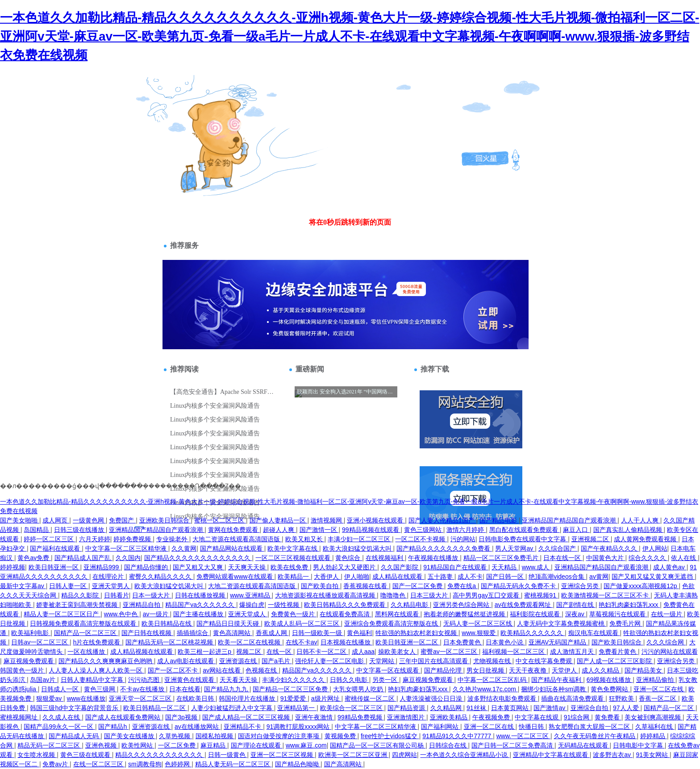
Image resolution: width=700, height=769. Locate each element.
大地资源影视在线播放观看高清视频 (326, 595)
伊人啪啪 (357, 577)
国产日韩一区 (506, 577)
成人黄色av (670, 567)
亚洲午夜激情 (315, 717)
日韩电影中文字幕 (639, 745)
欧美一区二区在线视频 (250, 642)
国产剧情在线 (576, 605)
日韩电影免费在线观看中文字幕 (523, 539)
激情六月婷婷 (466, 530)
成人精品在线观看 (398, 577)
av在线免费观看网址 (524, 605)
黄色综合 (349, 558)
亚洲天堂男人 (112, 586)
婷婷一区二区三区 (50, 539)
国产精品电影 (499, 520)
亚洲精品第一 (297, 708)
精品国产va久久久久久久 (201, 605)
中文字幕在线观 (537, 717)
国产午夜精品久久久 (610, 548)
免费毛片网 (626, 623)
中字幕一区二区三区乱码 (493, 680)
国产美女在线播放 (130, 736)
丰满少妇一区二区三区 (360, 539)
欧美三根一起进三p (205, 652)
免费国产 (122, 520)
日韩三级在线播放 (80, 530)
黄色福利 (359, 633)
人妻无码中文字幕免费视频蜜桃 (562, 623)
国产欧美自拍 (321, 586)
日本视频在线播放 (346, 642)
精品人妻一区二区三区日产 (62, 614)
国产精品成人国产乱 (83, 558)
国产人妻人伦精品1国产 (442, 520)
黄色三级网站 (424, 530)
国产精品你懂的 (147, 567)
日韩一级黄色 (228, 755)
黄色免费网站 (610, 689)
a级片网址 (326, 698)
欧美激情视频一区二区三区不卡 (606, 595)
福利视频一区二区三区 (514, 652)
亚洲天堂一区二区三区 (141, 698)
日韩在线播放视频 (201, 595)
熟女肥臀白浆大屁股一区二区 (590, 727)
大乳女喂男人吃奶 (359, 689)
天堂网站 (383, 661)
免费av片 (56, 764)
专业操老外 (173, 539)
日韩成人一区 (61, 689)
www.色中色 (122, 614)
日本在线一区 (563, 558)
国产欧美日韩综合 (617, 642)
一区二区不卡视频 (421, 539)
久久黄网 (184, 548)
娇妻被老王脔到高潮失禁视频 (78, 605)
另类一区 (386, 680)
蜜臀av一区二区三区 (450, 652)
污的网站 (463, 539)
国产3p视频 (182, 717)
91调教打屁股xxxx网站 (299, 727)
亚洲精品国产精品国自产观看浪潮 (570, 520)
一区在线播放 (87, 652)
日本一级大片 (152, 595)
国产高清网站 (344, 764)
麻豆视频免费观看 (29, 661)
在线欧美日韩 (196, 698)
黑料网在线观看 (398, 614)
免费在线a (462, 586)
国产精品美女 (644, 670)
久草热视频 (175, 736)
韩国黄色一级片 (23, 670)
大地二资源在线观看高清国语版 (237, 539)
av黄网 (599, 577)
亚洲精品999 (102, 567)
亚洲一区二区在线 (659, 689)
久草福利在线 (655, 727)
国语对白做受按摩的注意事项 (279, 736)
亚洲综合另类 (581, 586)
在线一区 (280, 652)
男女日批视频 (486, 670)
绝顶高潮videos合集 (557, 577)
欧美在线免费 (290, 567)
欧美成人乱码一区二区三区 (303, 623)
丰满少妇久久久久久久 (294, 680)
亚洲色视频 (102, 745)
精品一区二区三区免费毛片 (502, 558)
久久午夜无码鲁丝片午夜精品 (596, 736)
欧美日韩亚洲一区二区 (408, 642)
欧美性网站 (138, 745)
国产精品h (113, 727)
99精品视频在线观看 (371, 530)
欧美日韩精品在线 (167, 623)
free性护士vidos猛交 (390, 736)
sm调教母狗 (145, 764)
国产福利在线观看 (56, 548)
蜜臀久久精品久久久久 (161, 577)
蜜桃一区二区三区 (220, 520)
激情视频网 (327, 520)
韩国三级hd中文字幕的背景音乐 (75, 708)
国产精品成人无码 (75, 736)
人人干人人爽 (641, 520)
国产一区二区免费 (418, 586)
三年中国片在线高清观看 (434, 661)
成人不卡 (470, 577)
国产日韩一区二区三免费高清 (513, 745)
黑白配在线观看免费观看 (525, 530)
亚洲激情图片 (407, 717)
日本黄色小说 (505, 642)
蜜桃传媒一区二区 (371, 698)
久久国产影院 (400, 567)
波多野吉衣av (613, 755)
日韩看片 (117, 595)
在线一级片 (667, 614)
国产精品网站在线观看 (232, 548)
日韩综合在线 (449, 745)
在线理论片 (109, 577)
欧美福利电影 (31, 633)
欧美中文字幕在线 (293, 548)
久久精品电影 (410, 605)
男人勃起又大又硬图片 (345, 567)
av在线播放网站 (198, 727)
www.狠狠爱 (479, 633)
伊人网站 (655, 548)
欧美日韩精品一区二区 (155, 708)
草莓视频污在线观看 (618, 614)
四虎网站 (404, 755)
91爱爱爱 (294, 698)
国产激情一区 (319, 530)
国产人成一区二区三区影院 (615, 661)
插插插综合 (193, 633)
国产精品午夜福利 (557, 680)
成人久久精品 (601, 670)
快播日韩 (532, 727)
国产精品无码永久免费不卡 (519, 586)
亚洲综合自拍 (590, 708)
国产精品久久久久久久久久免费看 (444, 548)
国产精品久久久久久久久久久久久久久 (198, 558)
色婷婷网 (178, 764)
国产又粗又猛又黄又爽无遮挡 (653, 577)
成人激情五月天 (573, 652)
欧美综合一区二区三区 (352, 708)
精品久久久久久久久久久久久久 (160, 755)
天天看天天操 (239, 680)
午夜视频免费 (492, 717)
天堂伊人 (565, 670)
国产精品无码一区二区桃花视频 (170, 642)
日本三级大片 (430, 595)
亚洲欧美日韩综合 (165, 520)
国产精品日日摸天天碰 (229, 623)
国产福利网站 (441, 727)
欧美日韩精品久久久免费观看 (346, 605)
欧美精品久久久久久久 (533, 633)
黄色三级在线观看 (86, 755)
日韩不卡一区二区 (322, 652)
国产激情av (550, 708)
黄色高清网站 (233, 633)
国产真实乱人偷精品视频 (629, 530)
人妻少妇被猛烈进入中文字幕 (233, 708)
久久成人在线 (62, 717)
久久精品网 (447, 708)
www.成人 (536, 567)
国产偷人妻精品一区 (279, 520)
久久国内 (128, 558)
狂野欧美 (622, 698)
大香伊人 (327, 577)
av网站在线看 (223, 670)
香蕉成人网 (272, 633)
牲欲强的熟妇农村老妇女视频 (417, 633)
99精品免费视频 (360, 717)
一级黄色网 (89, 520)
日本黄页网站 (511, 708)
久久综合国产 (558, 548)
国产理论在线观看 (257, 745)
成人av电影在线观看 (186, 661)
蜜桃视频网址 (20, 717)
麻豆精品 (214, 745)
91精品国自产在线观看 (456, 567)
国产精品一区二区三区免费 (291, 689)
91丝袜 (477, 708)
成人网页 (56, 520)
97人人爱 (627, 708)
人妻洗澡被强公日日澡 (432, 698)
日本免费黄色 (463, 642)
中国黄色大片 (606, 558)
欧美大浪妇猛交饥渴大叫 (358, 548)
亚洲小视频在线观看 (376, 520)
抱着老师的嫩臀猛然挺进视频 (465, 614)
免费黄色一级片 (294, 614)
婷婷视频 (12, 567)
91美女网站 (653, 755)
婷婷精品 (654, 736)
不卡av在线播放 (143, 689)
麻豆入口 (576, 530)
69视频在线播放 (610, 680)
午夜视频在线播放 (434, 558)
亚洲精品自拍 (142, 605)
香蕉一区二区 (658, 698)
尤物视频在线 (493, 661)
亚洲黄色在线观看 (190, 680)
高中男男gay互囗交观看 (487, 595)
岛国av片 (44, 680)
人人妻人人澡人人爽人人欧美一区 (96, 670)
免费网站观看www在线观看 (235, 577)
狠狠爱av (50, 698)
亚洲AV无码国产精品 (558, 642)
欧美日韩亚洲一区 (54, 567)
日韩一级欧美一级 (318, 633)
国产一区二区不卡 (174, 670)
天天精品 (505, 567)
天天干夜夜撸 (529, 670)
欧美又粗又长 (305, 539)
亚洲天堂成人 (248, 614)
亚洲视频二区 (591, 539)
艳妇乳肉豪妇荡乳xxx (629, 605)
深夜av (576, 614)
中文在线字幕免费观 (545, 661)
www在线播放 (86, 698)
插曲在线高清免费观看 (573, 698)
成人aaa (363, 652)
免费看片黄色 (618, 652)
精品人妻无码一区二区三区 (233, 764)
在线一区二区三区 (99, 764)
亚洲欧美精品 (450, 717)
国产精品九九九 (227, 689)
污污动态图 (145, 680)
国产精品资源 (407, 708)
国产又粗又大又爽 (199, 567)
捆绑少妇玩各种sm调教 (554, 689)
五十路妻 (441, 577)
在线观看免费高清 (346, 614)
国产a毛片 (277, 661)
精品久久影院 (81, 595)
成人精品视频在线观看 (142, 652)
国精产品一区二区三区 (86, 633)
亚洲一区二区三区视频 (283, 755)
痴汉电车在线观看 (594, 633)
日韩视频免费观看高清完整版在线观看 (84, 623)
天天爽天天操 (248, 567)
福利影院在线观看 (536, 614)
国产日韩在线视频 (147, 633)
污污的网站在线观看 (670, 652)
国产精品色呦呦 (298, 764)
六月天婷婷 (95, 539)
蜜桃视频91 (541, 595)
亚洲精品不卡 (243, 727)
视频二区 (250, 652)
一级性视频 (284, 605)
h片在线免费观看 (98, 642)
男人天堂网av (515, 548)
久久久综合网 (666, 642)
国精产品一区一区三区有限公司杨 (378, 745)
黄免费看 (608, 717)
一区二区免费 (178, 745)
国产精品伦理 (444, 670)
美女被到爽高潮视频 (654, 717)
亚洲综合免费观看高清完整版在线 (392, 623)
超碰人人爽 (279, 530)
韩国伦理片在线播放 (248, 698)
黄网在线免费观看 (234, 530)
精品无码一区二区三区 (50, 745)
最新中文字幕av (23, 586)
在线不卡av (302, 642)
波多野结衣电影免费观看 (503, 698)
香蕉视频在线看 (366, 586)
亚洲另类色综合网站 (462, 605)
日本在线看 (185, 689)
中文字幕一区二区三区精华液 (127, 548)
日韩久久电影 (350, 680)
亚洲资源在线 (239, 661)
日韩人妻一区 (69, 586)
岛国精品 (37, 530)
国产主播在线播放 (199, 614)
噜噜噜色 (394, 595)
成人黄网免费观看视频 (646, 539)
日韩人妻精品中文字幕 (93, 680)
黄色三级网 (100, 689)
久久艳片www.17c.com (485, 689)
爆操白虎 (252, 605)
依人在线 (684, 558)
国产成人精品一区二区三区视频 (247, 717)
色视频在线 (262, 670)
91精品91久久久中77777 (458, 736)
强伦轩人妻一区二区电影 (330, 661)
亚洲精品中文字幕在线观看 (551, 755)
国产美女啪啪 (20, 520)
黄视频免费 (341, 736)
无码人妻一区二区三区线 (479, 623)
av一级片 (156, 614)
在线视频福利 (385, 558)
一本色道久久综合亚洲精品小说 (465, 755)
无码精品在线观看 (584, 745)
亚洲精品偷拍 (656, 680)
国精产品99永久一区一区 (59, 727)
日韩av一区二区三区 (40, 642)
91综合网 (577, 717)
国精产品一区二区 (670, 708)
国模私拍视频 (215, 736)
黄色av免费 (34, 558)
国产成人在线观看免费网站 (124, 717)
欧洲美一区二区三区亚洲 (354, 755)
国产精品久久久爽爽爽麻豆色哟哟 (106, 661)
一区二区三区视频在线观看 (294, 558)
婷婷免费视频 (133, 539)
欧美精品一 (294, 577)
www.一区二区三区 (523, 736)
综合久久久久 (648, 558)
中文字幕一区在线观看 (388, 670)
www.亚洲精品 (251, 595)
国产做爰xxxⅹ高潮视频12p (641, 586)
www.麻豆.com (306, 745)
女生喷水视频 (37, 755)
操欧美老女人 (398, 652)
